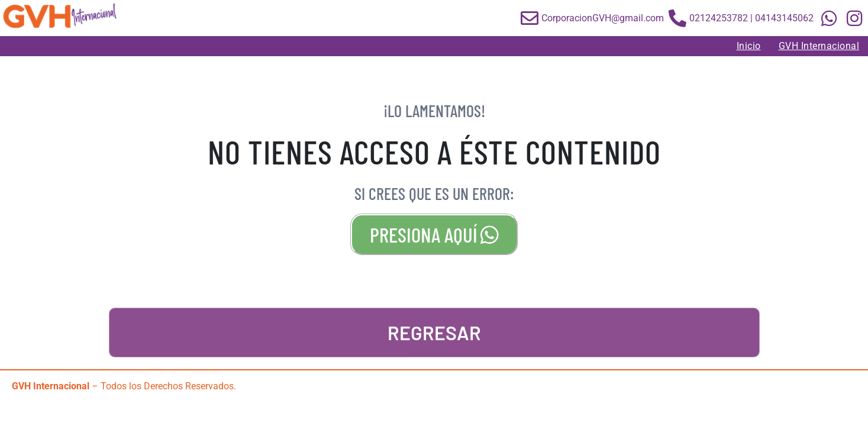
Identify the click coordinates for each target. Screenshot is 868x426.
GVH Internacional (819, 46)
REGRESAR (434, 333)
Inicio (749, 46)
